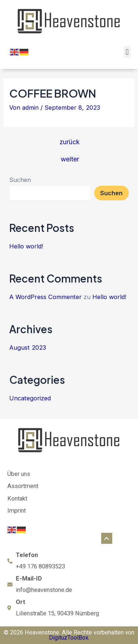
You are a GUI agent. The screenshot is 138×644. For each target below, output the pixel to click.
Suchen (20, 180)
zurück (70, 142)
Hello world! (26, 246)
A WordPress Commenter (45, 297)
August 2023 (28, 348)
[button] (127, 52)
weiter (70, 159)
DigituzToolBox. (69, 638)
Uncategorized (30, 398)
